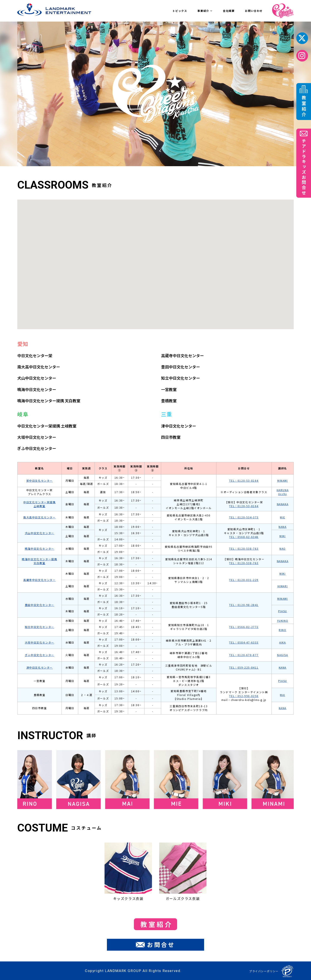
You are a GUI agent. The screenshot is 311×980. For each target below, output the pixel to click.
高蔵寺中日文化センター (182, 355)
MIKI (282, 536)
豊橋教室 (169, 401)
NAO (283, 548)
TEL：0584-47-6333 (244, 642)
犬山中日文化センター (37, 378)
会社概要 (229, 11)
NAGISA (283, 655)
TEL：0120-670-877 (244, 655)
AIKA (282, 642)
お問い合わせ (254, 11)
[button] (151, 252)
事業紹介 (205, 11)
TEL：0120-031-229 (244, 580)
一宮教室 (169, 389)
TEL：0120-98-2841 (244, 605)
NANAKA (283, 504)
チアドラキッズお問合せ (304, 163)
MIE (282, 517)
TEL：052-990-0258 (244, 696)
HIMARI (283, 586)
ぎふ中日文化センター (37, 448)
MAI (282, 695)
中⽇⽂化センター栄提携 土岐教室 (47, 426)
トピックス (180, 11)
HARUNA (283, 490)
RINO (282, 630)
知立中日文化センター (181, 378)
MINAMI (283, 481)
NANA (282, 527)
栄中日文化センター (40, 481)
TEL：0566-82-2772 (244, 627)
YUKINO (283, 621)
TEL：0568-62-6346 (244, 537)
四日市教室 (171, 437)
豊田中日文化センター (181, 367)
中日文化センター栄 (35, 355)
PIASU (283, 611)
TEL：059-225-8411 (244, 667)
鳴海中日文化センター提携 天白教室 (49, 401)
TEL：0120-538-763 (244, 548)
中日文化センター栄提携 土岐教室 (40, 504)
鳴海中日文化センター (37, 389)
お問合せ (155, 945)
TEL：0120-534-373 (244, 517)
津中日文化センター (179, 426)
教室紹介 (157, 924)
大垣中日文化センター (37, 437)
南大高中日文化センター (39, 367)
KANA (283, 667)
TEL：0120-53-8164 (244, 481)
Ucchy (283, 494)
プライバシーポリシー (264, 971)
